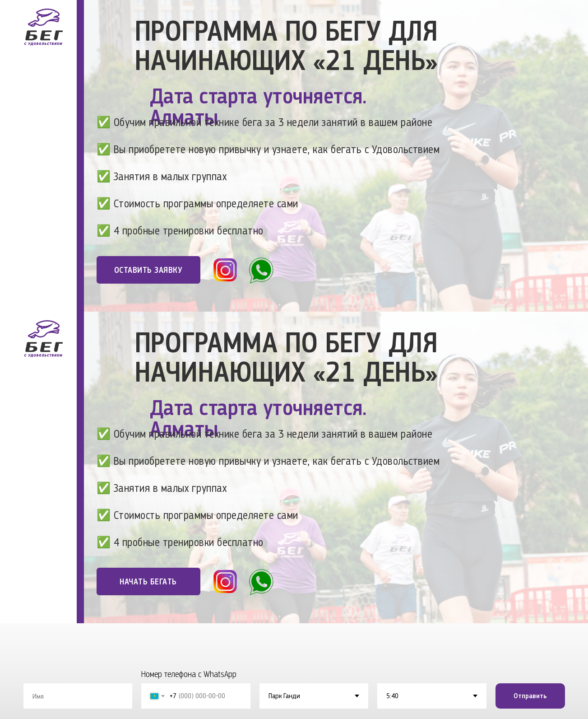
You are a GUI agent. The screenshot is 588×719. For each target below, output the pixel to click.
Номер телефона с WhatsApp (189, 674)
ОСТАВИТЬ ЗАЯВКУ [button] (148, 270)
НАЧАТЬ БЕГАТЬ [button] (148, 581)
